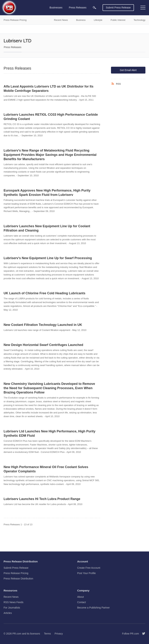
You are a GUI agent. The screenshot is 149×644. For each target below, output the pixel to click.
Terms (47, 634)
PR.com (17, 634)
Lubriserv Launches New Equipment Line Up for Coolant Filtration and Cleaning (47, 228)
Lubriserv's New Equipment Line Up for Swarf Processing (48, 258)
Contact (82, 602)
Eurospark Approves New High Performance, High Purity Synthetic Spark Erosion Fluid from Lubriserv (47, 193)
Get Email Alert (128, 70)
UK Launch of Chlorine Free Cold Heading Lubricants (44, 293)
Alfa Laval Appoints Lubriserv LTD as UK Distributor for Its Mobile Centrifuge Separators (49, 89)
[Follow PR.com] (142, 634)
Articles (8, 613)
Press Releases (13, 47)
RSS (118, 84)
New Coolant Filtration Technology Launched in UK (43, 325)
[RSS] (113, 84)
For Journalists (12, 608)
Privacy (59, 634)
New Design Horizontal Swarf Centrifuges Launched (43, 345)
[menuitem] (94, 8)
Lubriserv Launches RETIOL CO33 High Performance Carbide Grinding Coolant (51, 117)
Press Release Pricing (16, 573)
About (81, 597)
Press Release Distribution (18, 579)
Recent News (11, 597)
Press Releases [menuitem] (78, 8)
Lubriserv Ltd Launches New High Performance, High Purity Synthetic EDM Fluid (49, 433)
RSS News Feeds (13, 602)
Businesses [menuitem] (56, 8)
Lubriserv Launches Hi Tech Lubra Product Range (42, 499)
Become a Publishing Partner (94, 608)
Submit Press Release (118, 8)
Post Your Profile (87, 573)
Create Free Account (89, 568)
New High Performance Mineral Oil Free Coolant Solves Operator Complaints (46, 469)
